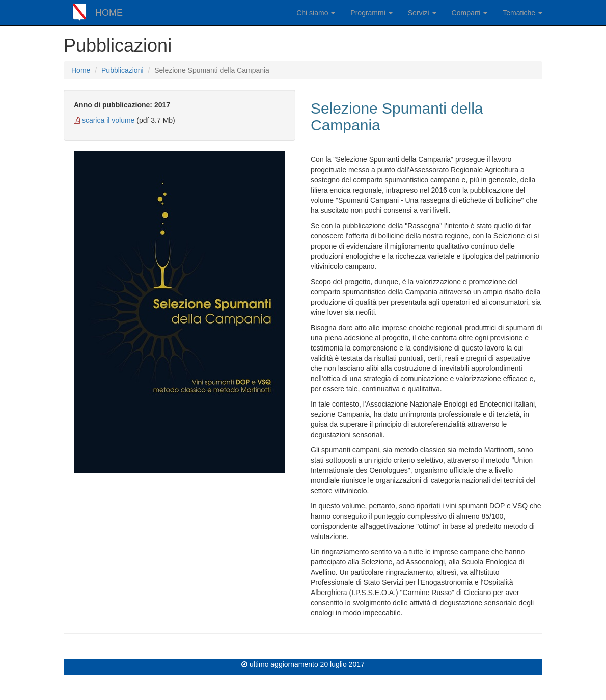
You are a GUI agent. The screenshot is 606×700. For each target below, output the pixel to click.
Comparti (470, 13)
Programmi (371, 13)
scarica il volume (108, 120)
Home (81, 70)
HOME (109, 13)
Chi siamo (316, 13)
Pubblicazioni (122, 70)
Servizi (422, 13)
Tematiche (522, 13)
